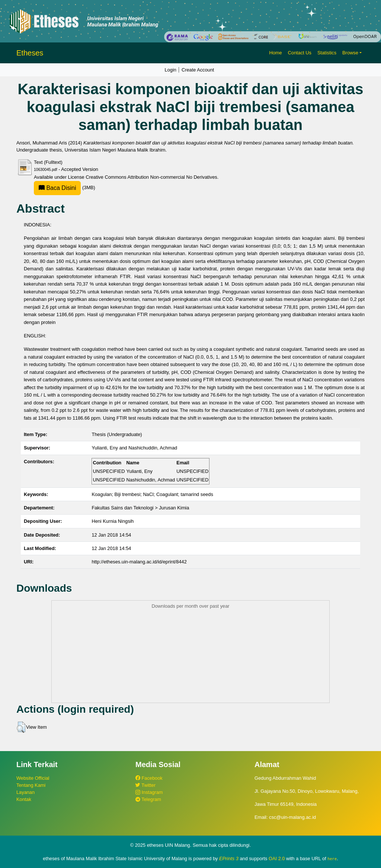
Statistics (327, 53)
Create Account (198, 70)
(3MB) (65, 187)
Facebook (149, 778)
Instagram (149, 792)
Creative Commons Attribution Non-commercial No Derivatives (151, 177)
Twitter (145, 785)
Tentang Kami (31, 785)
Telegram (148, 799)
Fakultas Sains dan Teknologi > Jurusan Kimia (140, 508)
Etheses (30, 53)
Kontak (24, 799)
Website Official (33, 778)
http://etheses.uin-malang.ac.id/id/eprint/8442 (139, 562)
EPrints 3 (229, 859)
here (332, 859)
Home (275, 53)
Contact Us (300, 53)
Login (171, 70)
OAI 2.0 (277, 859)
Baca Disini (57, 188)
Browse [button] (350, 53)
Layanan (25, 792)
